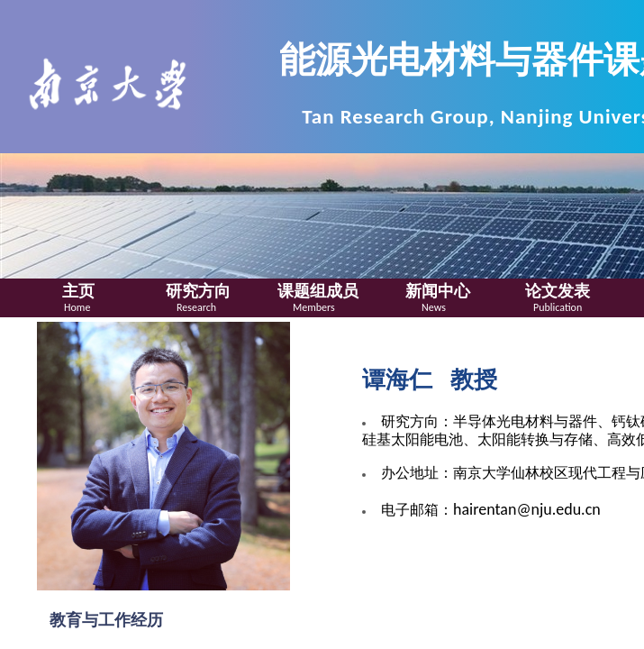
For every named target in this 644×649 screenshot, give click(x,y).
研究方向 (198, 291)
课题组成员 (318, 291)
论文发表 (558, 291)
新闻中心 (438, 291)
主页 (78, 291)
